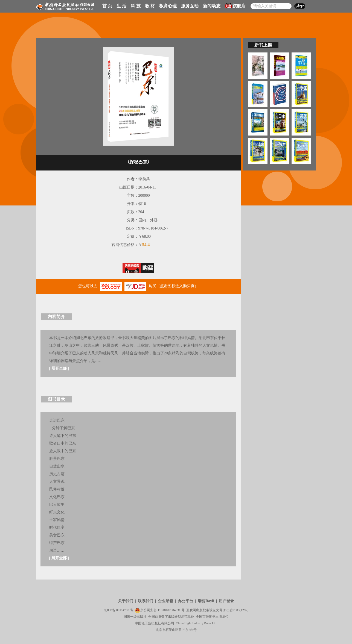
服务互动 (190, 6)
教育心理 (168, 6)
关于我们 (126, 601)
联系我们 (146, 601)
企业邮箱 (165, 601)
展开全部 (59, 368)
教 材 (150, 6)
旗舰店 (235, 5)
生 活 (121, 6)
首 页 (107, 6)
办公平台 (185, 601)
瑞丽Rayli (206, 601)
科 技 (136, 6)
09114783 (123, 610)
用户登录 (226, 601)
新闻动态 (212, 6)
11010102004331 (169, 610)
